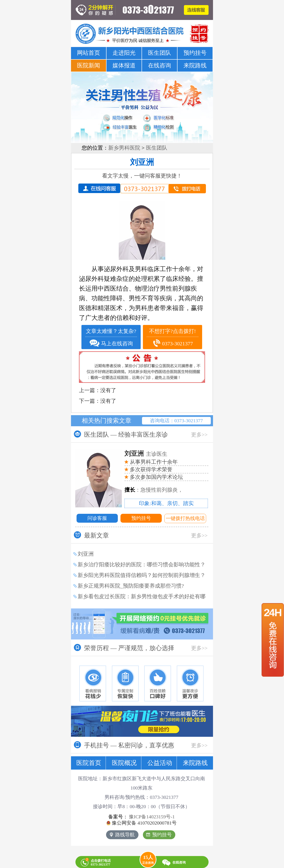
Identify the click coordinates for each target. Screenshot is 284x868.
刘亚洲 (142, 162)
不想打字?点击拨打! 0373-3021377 (172, 338)
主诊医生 (146, 454)
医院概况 (124, 763)
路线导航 (122, 835)
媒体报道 (124, 65)
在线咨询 (160, 65)
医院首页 (89, 763)
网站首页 (89, 53)
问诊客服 (97, 518)
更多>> (199, 435)
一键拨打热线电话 (185, 518)
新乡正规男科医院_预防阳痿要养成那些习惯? (131, 586)
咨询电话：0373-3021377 (176, 421)
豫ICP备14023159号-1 (152, 817)
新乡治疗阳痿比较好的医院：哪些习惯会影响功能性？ (142, 565)
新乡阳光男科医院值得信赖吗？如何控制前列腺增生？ (142, 575)
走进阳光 (124, 53)
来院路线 (195, 65)
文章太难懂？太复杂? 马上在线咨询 (111, 338)
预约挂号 (195, 53)
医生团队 (160, 53)
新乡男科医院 (124, 148)
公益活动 (160, 763)
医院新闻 (89, 65)
